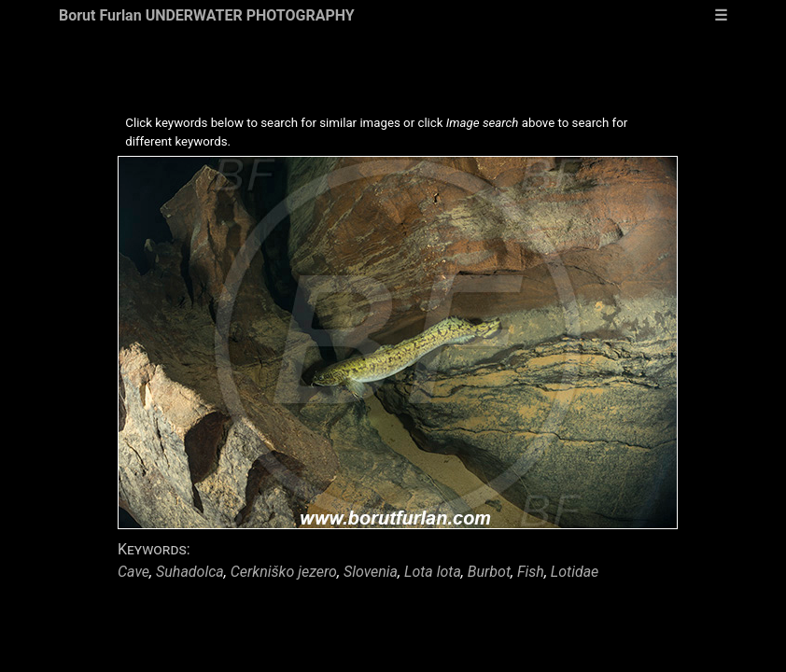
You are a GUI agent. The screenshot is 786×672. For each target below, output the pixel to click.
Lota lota (433, 572)
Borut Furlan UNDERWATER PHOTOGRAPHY (207, 15)
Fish (531, 572)
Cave (133, 572)
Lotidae (575, 572)
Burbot (489, 572)
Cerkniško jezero (284, 572)
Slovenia (371, 572)
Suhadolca (190, 572)
